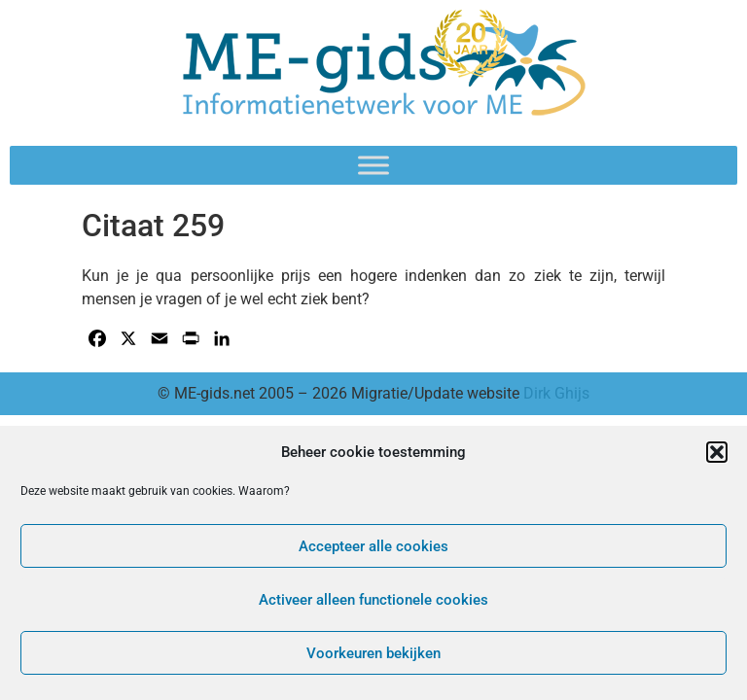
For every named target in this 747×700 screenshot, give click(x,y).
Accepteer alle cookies (373, 546)
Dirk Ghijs (556, 393)
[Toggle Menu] (373, 165)
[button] (717, 452)
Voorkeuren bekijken (373, 653)
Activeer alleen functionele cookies (373, 600)
